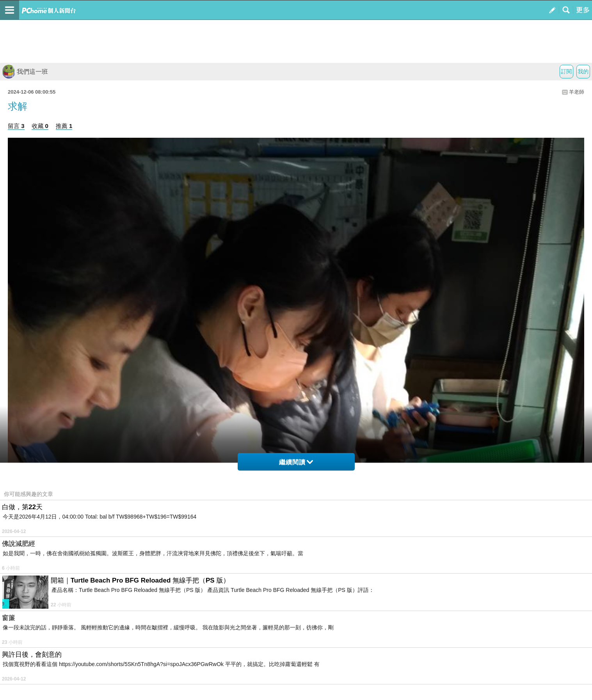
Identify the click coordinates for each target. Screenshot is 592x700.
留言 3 (16, 126)
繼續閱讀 (296, 462)
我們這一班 (25, 72)
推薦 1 (64, 126)
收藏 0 (40, 126)
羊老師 (577, 92)
